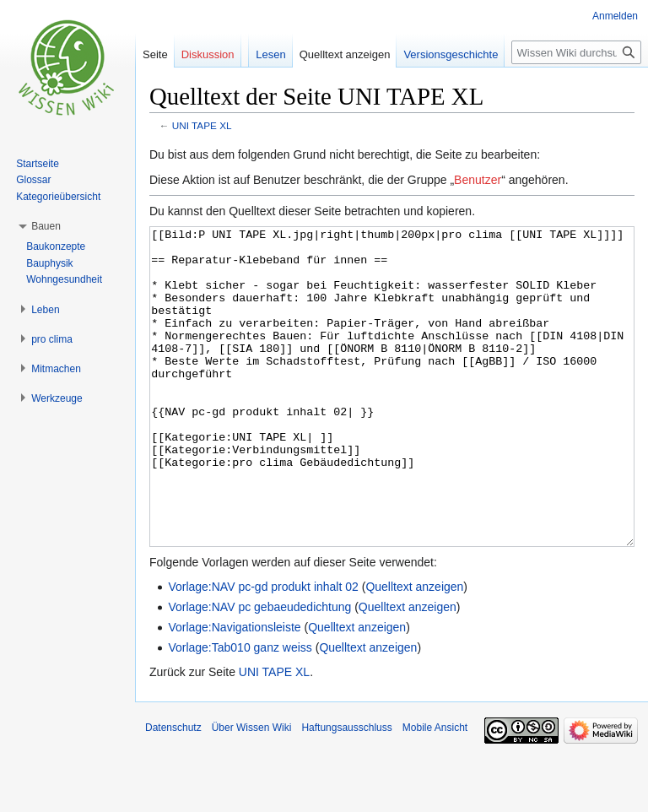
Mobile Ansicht (435, 791)
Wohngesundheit (64, 279)
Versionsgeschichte (451, 54)
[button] (46, 226)
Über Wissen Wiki (252, 791)
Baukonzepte (56, 246)
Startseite (38, 164)
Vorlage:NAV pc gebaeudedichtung (259, 670)
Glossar (33, 180)
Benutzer (478, 180)
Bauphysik (49, 263)
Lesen (270, 54)
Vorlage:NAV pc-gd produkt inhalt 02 (263, 650)
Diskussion (208, 54)
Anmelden (615, 16)
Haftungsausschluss (346, 791)
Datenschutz (173, 791)
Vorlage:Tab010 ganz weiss (240, 711)
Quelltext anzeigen (414, 650)
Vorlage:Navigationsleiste (234, 690)
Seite (155, 54)
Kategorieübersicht (58, 197)
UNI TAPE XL (202, 125)
